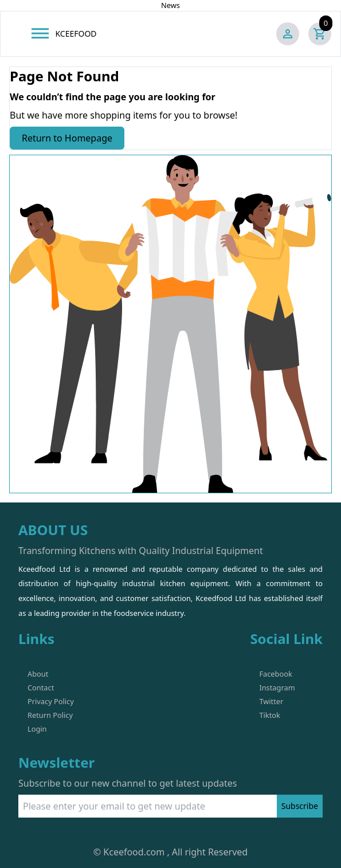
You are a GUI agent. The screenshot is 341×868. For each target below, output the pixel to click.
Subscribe (300, 806)
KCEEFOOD (76, 34)
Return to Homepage (67, 138)
